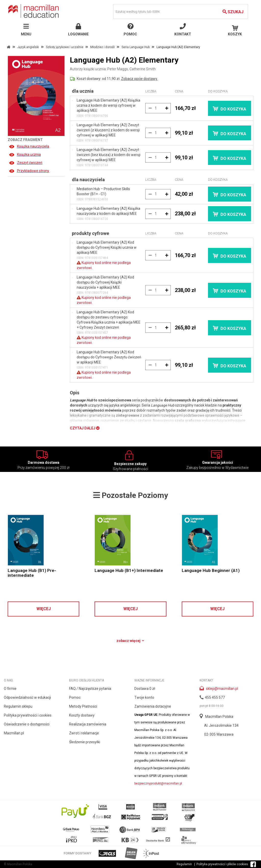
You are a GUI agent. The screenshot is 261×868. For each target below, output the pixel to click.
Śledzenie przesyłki (85, 742)
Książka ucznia (25, 155)
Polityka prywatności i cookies (28, 715)
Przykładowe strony (29, 171)
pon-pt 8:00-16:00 (212, 706)
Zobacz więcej (131, 641)
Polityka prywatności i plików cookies (222, 864)
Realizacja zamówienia (88, 724)
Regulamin (184, 864)
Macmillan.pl (14, 733)
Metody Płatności (83, 706)
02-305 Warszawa (219, 734)
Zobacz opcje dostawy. (139, 79)
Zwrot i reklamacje (84, 733)
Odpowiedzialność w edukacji (27, 697)
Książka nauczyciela (29, 146)
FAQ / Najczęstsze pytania (90, 689)
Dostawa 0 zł (145, 689)
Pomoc (75, 697)
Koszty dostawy (82, 715)
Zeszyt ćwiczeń (26, 163)
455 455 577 (215, 697)
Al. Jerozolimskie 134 (221, 725)
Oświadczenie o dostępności (27, 724)
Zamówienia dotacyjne (153, 706)
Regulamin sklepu (18, 706)
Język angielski (28, 47)
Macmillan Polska (219, 717)
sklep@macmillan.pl (222, 689)
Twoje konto (144, 697)
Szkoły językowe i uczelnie (65, 47)
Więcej (44, 609)
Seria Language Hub (136, 47)
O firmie (10, 689)
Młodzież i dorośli (102, 47)
